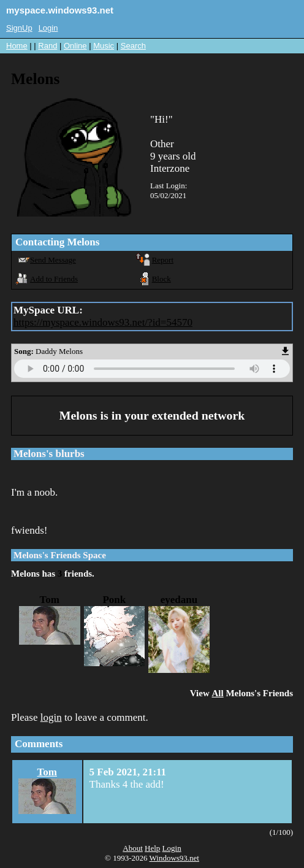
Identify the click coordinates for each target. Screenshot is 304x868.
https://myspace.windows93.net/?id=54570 (103, 322)
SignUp (19, 28)
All (217, 693)
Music (104, 46)
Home (17, 46)
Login (48, 28)
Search (133, 46)
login (51, 717)
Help (152, 848)
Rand (47, 46)
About (133, 848)
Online (75, 46)
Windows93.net (174, 858)
